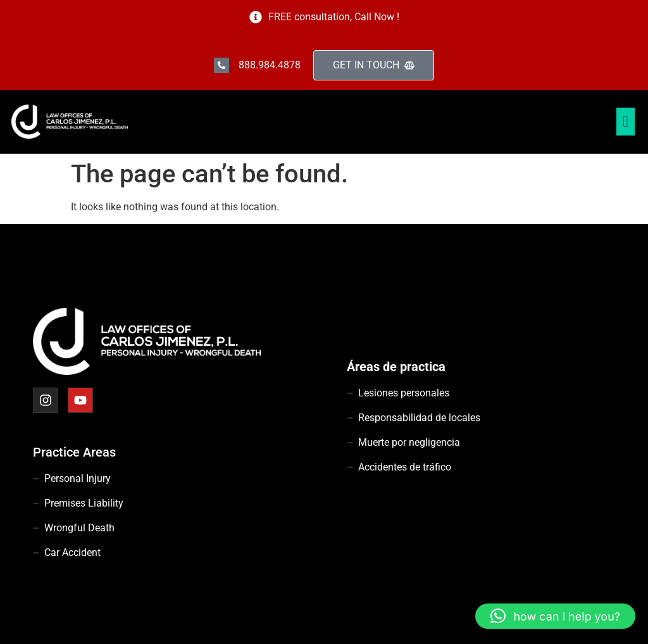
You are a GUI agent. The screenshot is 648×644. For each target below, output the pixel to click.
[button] (555, 616)
